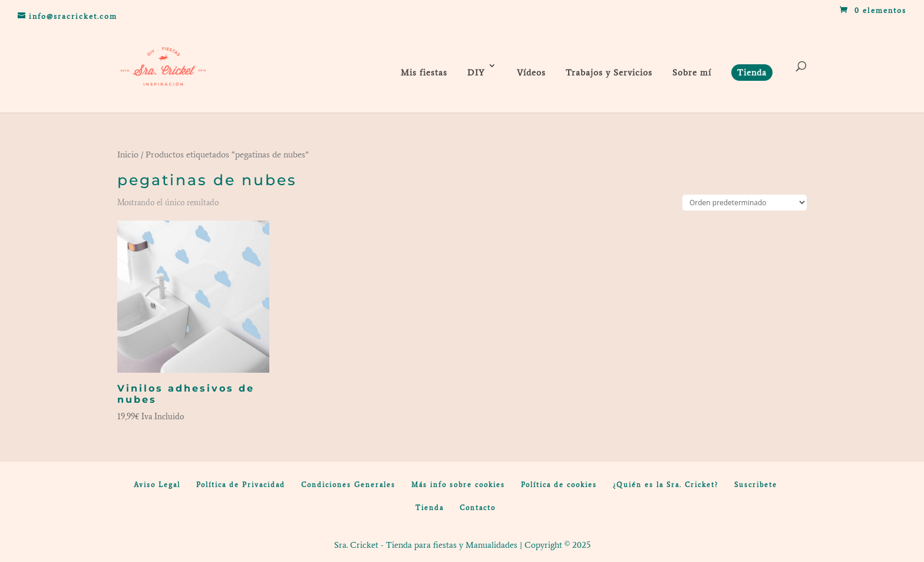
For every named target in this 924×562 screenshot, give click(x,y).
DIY (476, 73)
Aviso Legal (157, 485)
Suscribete (756, 485)
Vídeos (531, 73)
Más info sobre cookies (458, 485)
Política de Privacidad (241, 485)
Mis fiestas (424, 73)
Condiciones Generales (348, 485)
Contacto (478, 508)
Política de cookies (559, 485)
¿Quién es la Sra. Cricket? (666, 485)
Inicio (128, 155)
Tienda (430, 508)
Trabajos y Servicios (609, 73)
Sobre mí (692, 73)
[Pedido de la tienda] (745, 203)
